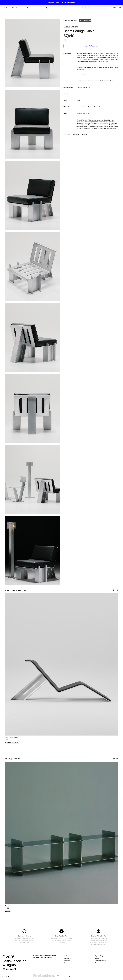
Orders (97, 958)
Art (24, 8)
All (13, 8)
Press (66, 963)
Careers (97, 963)
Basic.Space (6, 8)
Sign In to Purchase (91, 46)
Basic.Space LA (48, 8)
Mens (37, 8)
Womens (30, 8)
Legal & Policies (69, 977)
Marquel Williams (71, 27)
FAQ (65, 956)
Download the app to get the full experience (61, 2)
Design (18, 8)
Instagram (67, 960)
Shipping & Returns (101, 960)
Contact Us (68, 958)
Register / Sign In (100, 956)
